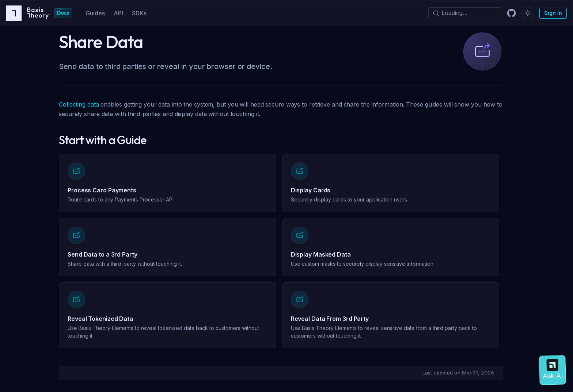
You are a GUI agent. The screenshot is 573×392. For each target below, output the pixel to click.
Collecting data (79, 104)
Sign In (553, 13)
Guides (95, 13)
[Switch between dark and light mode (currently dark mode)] (528, 13)
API (118, 13)
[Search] (465, 13)
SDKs (139, 13)
